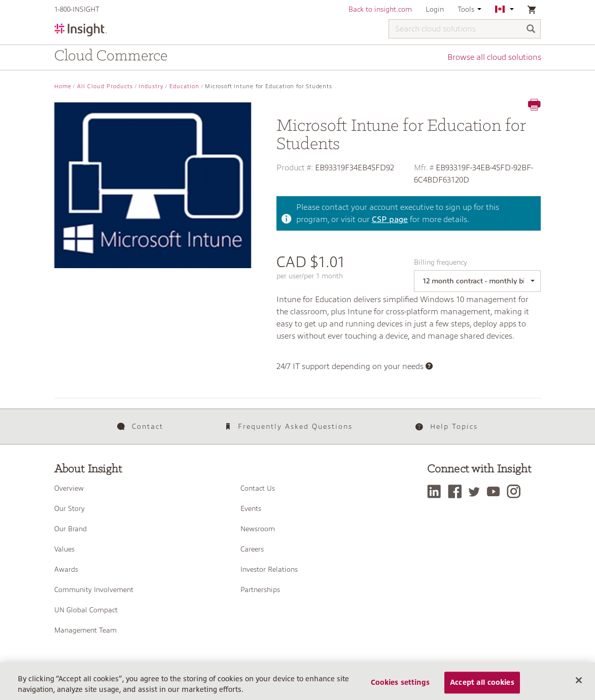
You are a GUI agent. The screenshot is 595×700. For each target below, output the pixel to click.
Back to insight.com (380, 9)
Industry (151, 86)
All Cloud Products (105, 86)
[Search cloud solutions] (465, 29)
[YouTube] (496, 491)
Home (63, 86)
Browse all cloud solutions (494, 57)
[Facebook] (457, 491)
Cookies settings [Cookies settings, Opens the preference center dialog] (400, 686)
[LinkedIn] (436, 491)
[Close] (579, 684)
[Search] (531, 30)
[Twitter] (477, 491)
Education (184, 86)
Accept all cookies (482, 686)
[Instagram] (516, 491)
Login (435, 9)
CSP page (390, 219)
